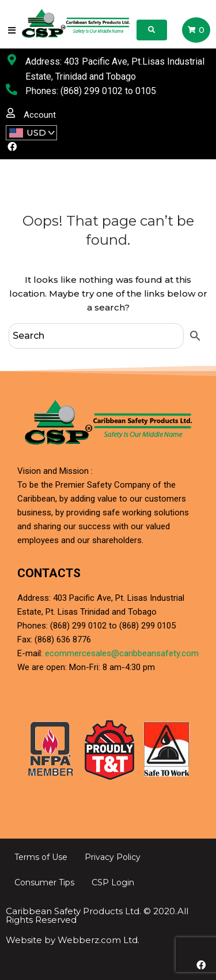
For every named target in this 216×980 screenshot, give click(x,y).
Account (40, 115)
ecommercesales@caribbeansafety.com (122, 653)
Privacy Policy (113, 857)
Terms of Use (41, 857)
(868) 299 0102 (92, 91)
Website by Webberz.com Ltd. (73, 940)
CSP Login (113, 882)
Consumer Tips (44, 882)
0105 (146, 91)
